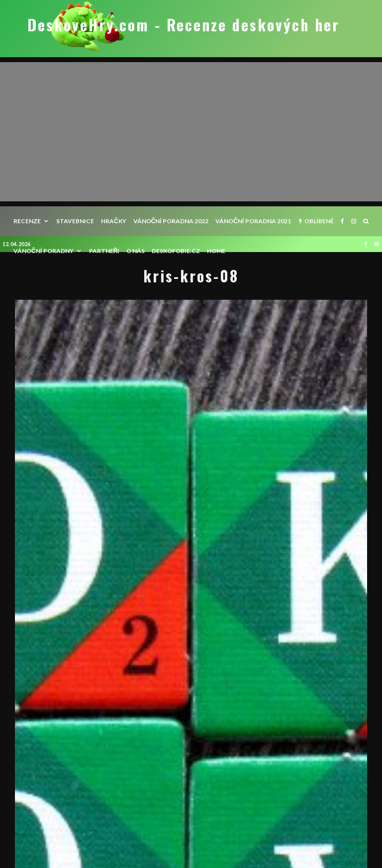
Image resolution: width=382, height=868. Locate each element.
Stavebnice (75, 221)
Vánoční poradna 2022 (171, 221)
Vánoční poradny (44, 251)
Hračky (114, 221)
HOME (216, 251)
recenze (27, 221)
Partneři (104, 251)
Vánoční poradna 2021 (253, 221)
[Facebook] (342, 221)
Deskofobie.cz (176, 251)
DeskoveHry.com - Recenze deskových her (184, 25)
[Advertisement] (191, 132)
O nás (136, 251)
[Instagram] (354, 221)
